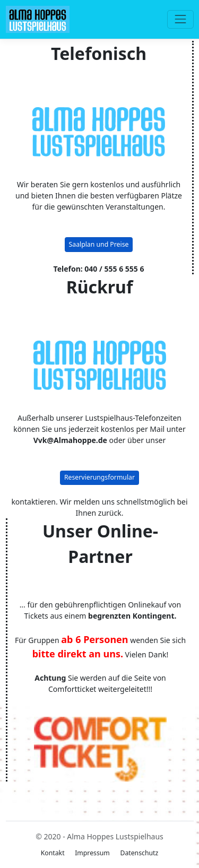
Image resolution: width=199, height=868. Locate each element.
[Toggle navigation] (180, 19)
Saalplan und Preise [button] (99, 244)
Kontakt (53, 853)
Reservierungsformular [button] (99, 477)
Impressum (92, 853)
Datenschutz (139, 853)
